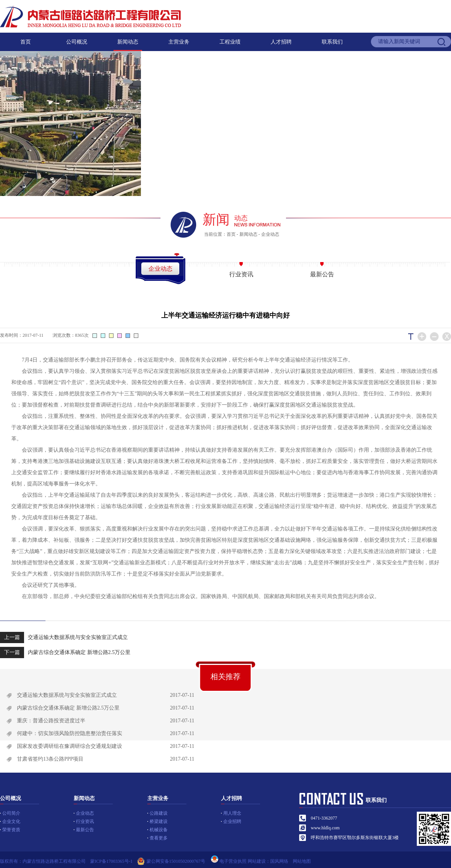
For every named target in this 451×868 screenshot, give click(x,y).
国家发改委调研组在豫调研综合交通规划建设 (70, 746)
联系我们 (332, 42)
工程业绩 (230, 42)
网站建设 (257, 861)
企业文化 (11, 821)
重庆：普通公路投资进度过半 (51, 721)
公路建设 (159, 813)
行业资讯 (241, 274)
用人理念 (232, 813)
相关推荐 (225, 677)
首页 (26, 42)
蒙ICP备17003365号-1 (111, 861)
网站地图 (304, 861)
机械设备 (159, 830)
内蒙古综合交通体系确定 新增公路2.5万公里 (65, 653)
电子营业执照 (228, 861)
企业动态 (270, 234)
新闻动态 (128, 42)
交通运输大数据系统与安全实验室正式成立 (64, 637)
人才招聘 (281, 42)
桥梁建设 (159, 821)
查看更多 (159, 838)
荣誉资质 (11, 830)
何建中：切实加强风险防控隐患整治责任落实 (70, 733)
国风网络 (279, 861)
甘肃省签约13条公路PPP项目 (50, 759)
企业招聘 (232, 821)
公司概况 (77, 42)
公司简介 (11, 813)
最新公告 (322, 274)
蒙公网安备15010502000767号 (176, 861)
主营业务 (179, 42)
